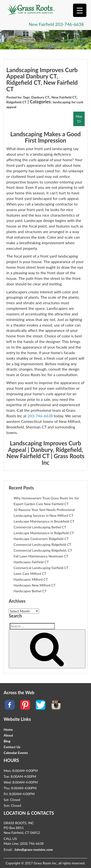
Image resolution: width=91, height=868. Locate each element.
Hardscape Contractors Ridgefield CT (41, 539)
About (8, 735)
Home (8, 729)
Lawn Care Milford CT (30, 574)
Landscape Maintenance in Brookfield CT (44, 521)
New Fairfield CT (64, 97)
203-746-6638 (69, 24)
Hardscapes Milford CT (31, 579)
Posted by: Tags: (19, 97)
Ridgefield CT (16, 102)
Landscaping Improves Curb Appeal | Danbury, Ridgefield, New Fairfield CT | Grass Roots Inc (45, 453)
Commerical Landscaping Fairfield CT (41, 568)
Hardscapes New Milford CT (35, 585)
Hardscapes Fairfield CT (31, 562)
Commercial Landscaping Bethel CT (40, 527)
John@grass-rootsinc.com (34, 849)
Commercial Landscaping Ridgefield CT (42, 544)
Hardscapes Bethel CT (30, 591)
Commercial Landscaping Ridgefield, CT (43, 550)
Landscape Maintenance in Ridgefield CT (44, 533)
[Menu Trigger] (80, 10)
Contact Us (12, 747)
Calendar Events (16, 753)
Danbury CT (40, 97)
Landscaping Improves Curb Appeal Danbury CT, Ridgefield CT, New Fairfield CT (42, 79)
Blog (7, 741)
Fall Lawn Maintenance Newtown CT (41, 556)
